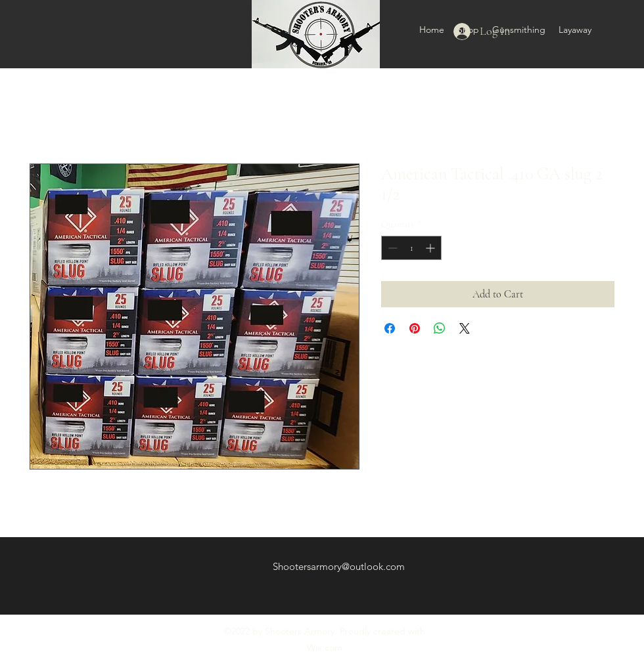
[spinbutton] (411, 248)
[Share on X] (465, 328)
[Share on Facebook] (390, 328)
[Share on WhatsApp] (440, 328)
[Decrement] (391, 248)
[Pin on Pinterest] (415, 328)
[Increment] (431, 248)
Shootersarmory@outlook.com (339, 566)
